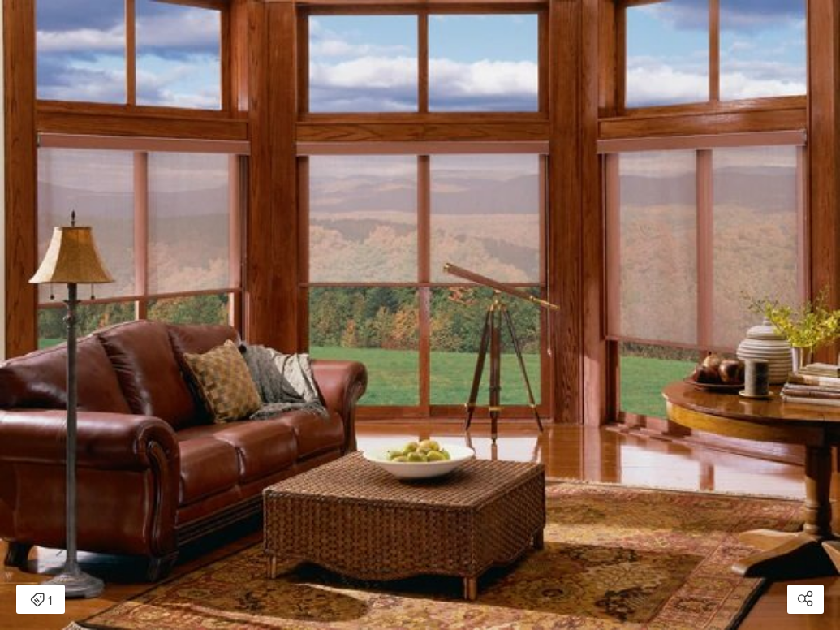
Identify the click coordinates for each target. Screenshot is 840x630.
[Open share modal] (806, 599)
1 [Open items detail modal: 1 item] (41, 601)
